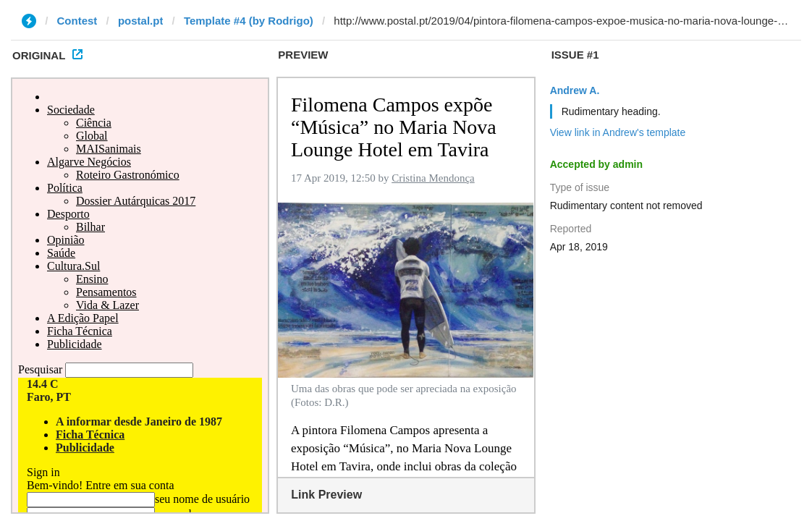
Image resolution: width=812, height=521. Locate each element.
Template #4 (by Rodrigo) (249, 21)
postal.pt (141, 21)
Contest (77, 21)
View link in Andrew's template (618, 132)
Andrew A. (575, 90)
